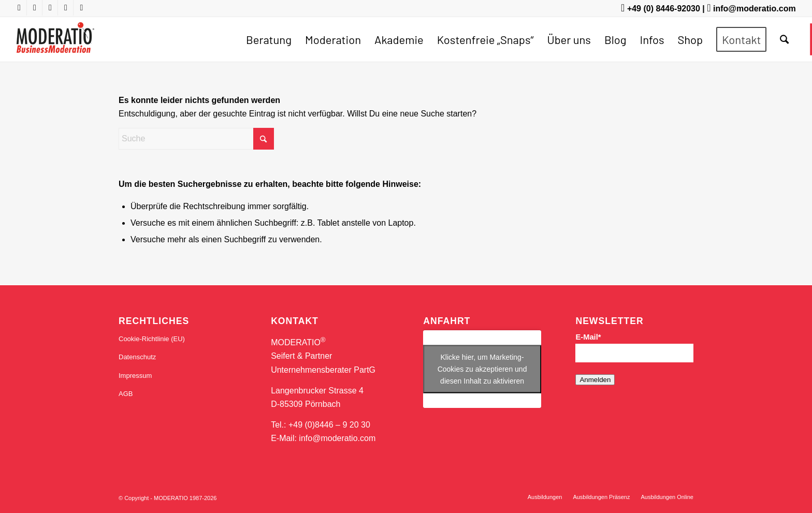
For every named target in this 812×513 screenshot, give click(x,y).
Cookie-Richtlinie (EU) (152, 339)
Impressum (135, 376)
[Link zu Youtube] (19, 8)
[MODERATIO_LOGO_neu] (55, 45)
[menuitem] (269, 39)
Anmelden (595, 380)
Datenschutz (137, 357)
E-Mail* (588, 337)
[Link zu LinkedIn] (66, 8)
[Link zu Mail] (81, 8)
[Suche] (784, 39)
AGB (126, 394)
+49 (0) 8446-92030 (664, 9)
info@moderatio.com (755, 9)
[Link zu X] (50, 8)
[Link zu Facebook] (34, 8)
